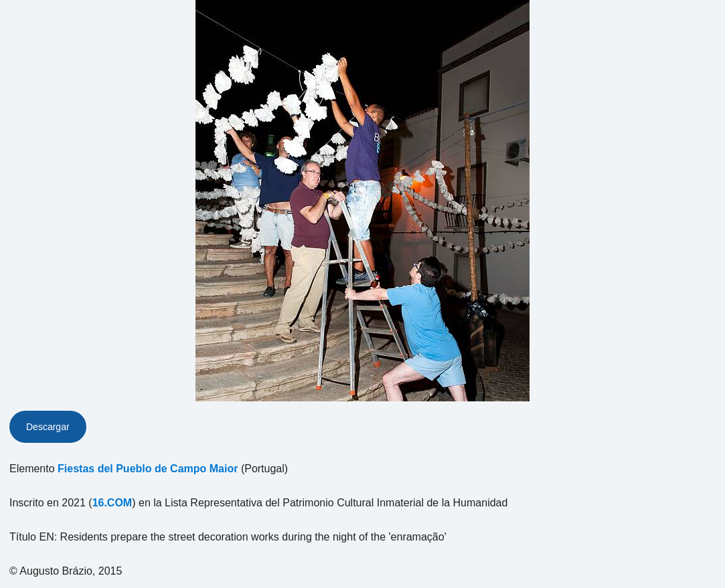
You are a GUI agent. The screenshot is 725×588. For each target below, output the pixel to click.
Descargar (48, 427)
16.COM (112, 503)
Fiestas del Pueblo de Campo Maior (148, 469)
